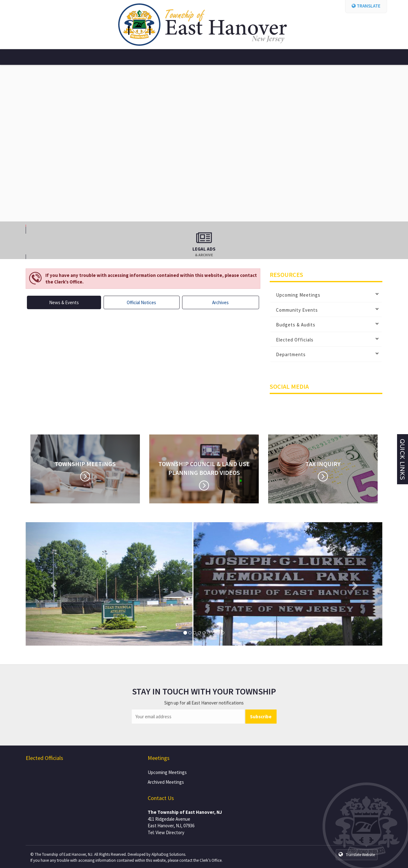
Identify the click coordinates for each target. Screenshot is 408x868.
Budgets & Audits (296, 325)
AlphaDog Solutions (168, 854)
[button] (52, 584)
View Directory (170, 832)
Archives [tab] (220, 302)
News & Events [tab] (64, 302)
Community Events (297, 310)
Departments (291, 355)
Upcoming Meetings (298, 295)
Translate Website (357, 855)
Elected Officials (295, 340)
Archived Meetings (166, 782)
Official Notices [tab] (141, 302)
